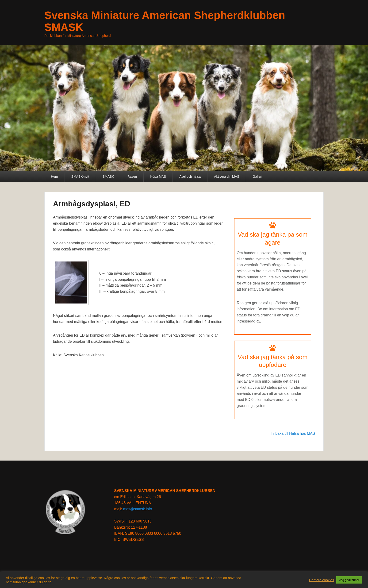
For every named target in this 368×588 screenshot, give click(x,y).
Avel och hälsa (190, 177)
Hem (54, 177)
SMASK (108, 177)
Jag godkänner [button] (349, 580)
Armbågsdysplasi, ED (92, 204)
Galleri (257, 177)
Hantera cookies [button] (322, 580)
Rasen (132, 177)
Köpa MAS (158, 177)
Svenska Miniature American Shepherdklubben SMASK (165, 21)
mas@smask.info (138, 509)
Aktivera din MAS (227, 177)
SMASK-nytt (80, 177)
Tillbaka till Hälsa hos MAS (293, 433)
